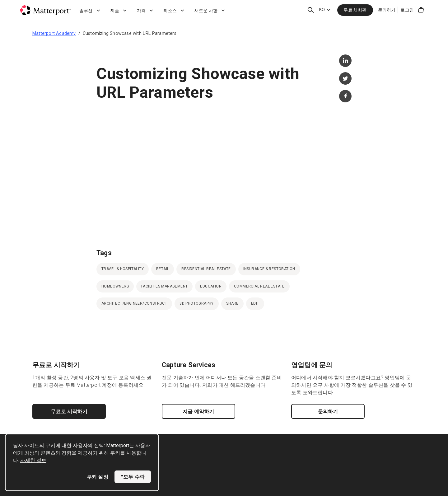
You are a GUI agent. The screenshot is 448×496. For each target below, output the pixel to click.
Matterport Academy (54, 33)
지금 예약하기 (198, 411)
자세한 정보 (33, 460)
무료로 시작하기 (69, 411)
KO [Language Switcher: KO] (322, 10)
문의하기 (387, 10)
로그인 (407, 10)
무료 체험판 (355, 10)
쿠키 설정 (98, 477)
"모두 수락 (133, 477)
